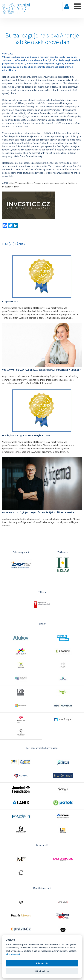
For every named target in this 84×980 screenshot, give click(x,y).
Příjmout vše (42, 963)
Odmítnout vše (42, 971)
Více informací (13, 954)
